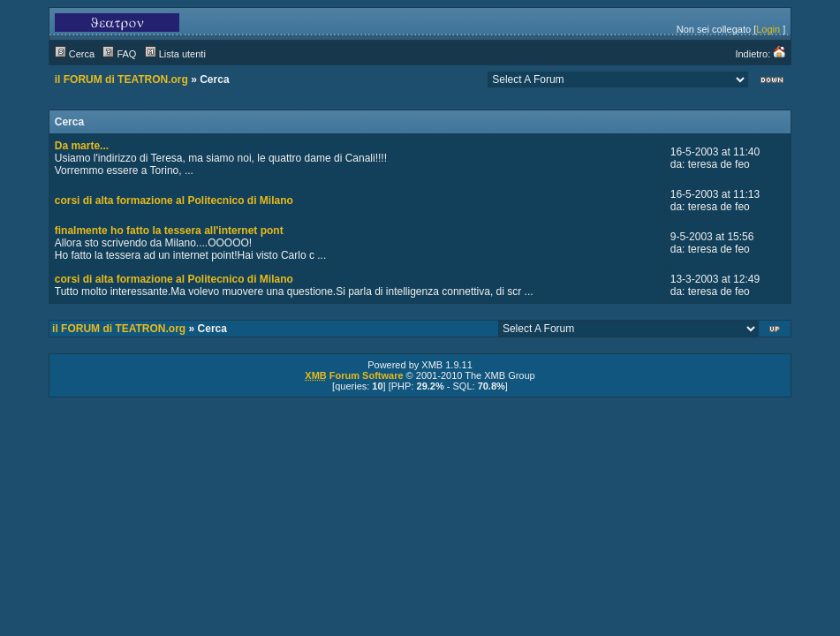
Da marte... (82, 146)
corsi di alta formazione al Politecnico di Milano (174, 201)
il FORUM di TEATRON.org (121, 79)
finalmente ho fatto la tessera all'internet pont (169, 231)
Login (768, 29)
